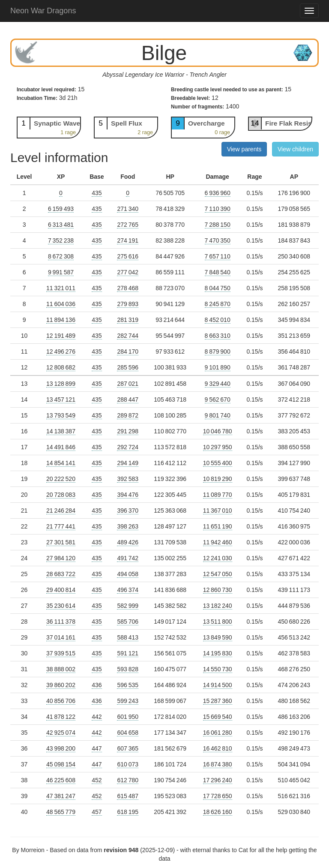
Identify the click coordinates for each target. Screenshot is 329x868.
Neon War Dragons (43, 11)
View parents (244, 149)
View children (295, 149)
